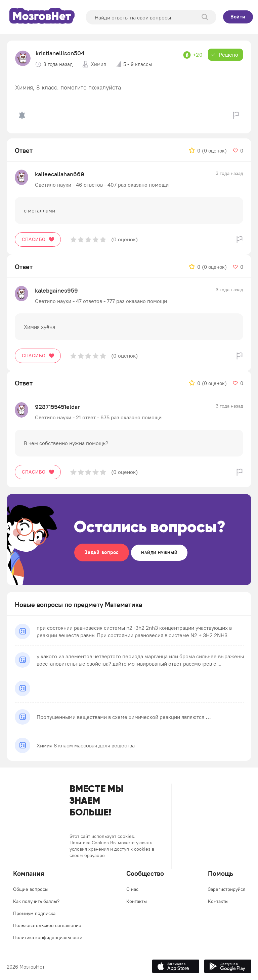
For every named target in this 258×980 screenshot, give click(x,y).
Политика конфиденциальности (48, 937)
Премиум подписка (34, 913)
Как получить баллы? (36, 901)
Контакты (137, 901)
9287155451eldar (57, 407)
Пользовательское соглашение (47, 925)
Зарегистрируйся (227, 889)
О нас (132, 889)
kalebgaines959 (56, 290)
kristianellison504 (60, 53)
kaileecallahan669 (60, 174)
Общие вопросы (31, 889)
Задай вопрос (102, 552)
